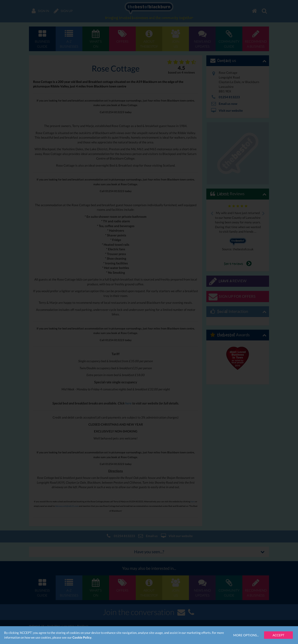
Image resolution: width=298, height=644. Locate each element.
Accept (278, 635)
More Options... (246, 635)
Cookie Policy (82, 637)
